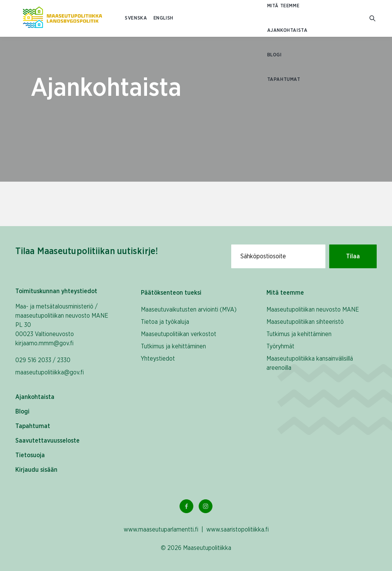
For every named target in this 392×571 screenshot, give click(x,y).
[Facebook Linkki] (186, 506)
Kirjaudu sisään (36, 470)
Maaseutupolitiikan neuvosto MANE (313, 310)
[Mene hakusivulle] (373, 19)
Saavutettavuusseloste (47, 441)
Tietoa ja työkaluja (165, 322)
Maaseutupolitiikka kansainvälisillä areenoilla (310, 363)
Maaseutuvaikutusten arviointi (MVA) (189, 310)
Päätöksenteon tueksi (171, 293)
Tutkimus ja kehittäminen (173, 346)
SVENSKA (136, 18)
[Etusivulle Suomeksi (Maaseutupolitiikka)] (62, 18)
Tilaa (353, 256)
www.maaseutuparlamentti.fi (161, 530)
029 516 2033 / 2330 (43, 360)
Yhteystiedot (158, 359)
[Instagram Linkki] (206, 506)
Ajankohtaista (287, 30)
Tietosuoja (30, 455)
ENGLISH (163, 18)
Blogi (274, 55)
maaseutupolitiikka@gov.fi (50, 372)
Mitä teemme (283, 6)
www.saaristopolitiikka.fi (238, 530)
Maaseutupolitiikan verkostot (179, 334)
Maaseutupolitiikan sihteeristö (305, 322)
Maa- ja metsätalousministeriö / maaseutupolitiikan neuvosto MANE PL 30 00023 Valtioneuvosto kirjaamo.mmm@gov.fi (62, 325)
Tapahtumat (284, 80)
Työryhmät (280, 346)
